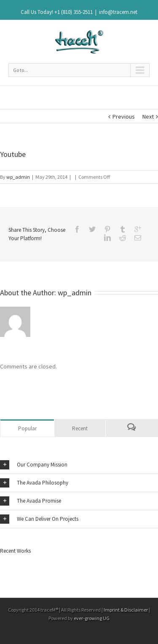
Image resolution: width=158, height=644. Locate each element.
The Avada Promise (31, 501)
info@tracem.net (118, 12)
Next (148, 117)
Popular (27, 428)
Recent (80, 428)
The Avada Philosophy (34, 483)
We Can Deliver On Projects (39, 519)
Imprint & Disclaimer (126, 610)
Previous (124, 117)
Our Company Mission (34, 465)
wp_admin (18, 177)
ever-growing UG (92, 618)
